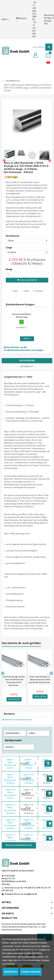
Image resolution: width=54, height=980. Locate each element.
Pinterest (38, 291)
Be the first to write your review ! (17, 720)
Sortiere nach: (13, 740)
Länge (9, 248)
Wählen (10, 747)
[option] (14, 677)
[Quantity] (37, 763)
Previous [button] (3, 673)
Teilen (14, 291)
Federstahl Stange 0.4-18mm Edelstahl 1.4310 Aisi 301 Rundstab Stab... (40, 680)
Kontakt (48, 21)
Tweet (25, 291)
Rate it (27, 339)
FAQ (46, 24)
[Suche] (42, 47)
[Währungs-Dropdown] (5, 20)
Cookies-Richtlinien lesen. (30, 964)
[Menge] (27, 274)
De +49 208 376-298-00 (35, 11)
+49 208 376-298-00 (33, 888)
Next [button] (51, 673)
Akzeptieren (11, 972)
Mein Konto (49, 15)
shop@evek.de (31, 894)
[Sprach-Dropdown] (21, 20)
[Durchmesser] (27, 241)
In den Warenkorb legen (19, 845)
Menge (9, 269)
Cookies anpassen (31, 972)
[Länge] (27, 253)
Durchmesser (11, 236)
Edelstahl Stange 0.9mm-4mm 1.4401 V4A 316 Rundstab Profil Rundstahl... (14, 681)
